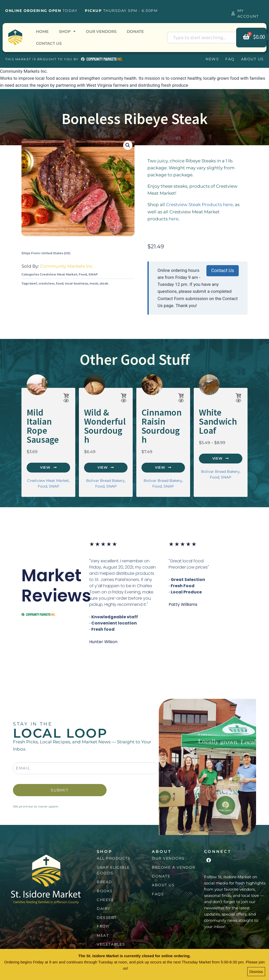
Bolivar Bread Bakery (105, 466)
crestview (46, 283)
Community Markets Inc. (67, 266)
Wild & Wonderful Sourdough (101, 419)
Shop (67, 31)
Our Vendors (101, 31)
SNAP (93, 274)
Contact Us (49, 43)
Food (83, 274)
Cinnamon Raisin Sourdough (159, 419)
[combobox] (206, 38)
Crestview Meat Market (58, 274)
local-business (76, 283)
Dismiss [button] (256, 973)
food (60, 283)
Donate (135, 31)
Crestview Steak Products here (199, 205)
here (174, 219)
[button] (128, 145)
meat (94, 283)
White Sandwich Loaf (214, 419)
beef (33, 283)
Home (42, 31)
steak (104, 283)
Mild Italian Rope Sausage (48, 415)
